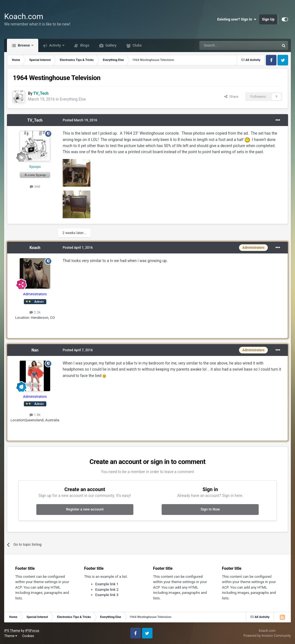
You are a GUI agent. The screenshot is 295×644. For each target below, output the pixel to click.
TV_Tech (35, 120)
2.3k (35, 312)
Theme (11, 636)
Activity (55, 45)
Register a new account (85, 509)
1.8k (35, 415)
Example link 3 (107, 595)
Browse (24, 45)
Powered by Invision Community (267, 636)
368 (35, 187)
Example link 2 (107, 590)
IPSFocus (32, 631)
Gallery (110, 45)
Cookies (28, 636)
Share (231, 97)
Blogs (84, 45)
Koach (35, 248)
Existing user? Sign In (237, 19)
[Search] (226, 45)
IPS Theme (12, 631)
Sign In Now (210, 509)
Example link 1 (107, 584)
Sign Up (268, 19)
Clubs (137, 45)
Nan (35, 350)
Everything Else (73, 99)
